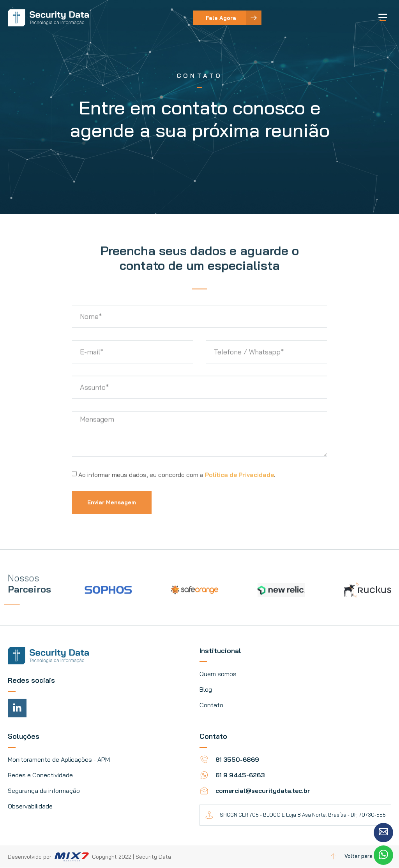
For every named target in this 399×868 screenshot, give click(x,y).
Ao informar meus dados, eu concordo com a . (177, 494)
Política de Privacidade (239, 494)
